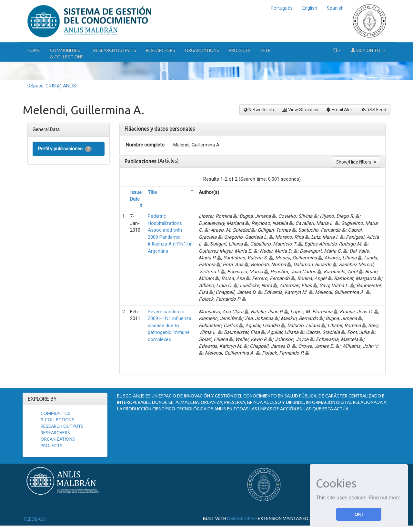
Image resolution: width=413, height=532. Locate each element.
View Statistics (300, 110)
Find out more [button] (385, 498)
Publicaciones (141, 161)
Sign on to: (368, 50)
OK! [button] (359, 514)
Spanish (335, 8)
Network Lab (259, 110)
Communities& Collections (67, 54)
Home (34, 50)
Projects (240, 50)
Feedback (35, 519)
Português (282, 8)
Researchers (161, 50)
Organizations (202, 50)
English (310, 8)
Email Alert (340, 110)
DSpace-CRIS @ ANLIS (52, 86)
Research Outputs (115, 50)
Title (152, 192)
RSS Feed (374, 110)
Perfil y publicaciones (65, 149)
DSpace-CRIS (241, 518)
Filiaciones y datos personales (160, 129)
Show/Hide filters (356, 162)
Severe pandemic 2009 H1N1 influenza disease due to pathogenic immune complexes (170, 326)
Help (266, 50)
